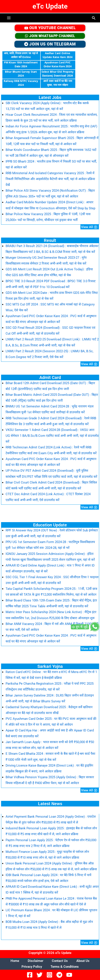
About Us (83, 961)
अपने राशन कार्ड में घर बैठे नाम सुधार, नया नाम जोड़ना (58, 83)
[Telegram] (60, 975)
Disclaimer (35, 961)
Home (15, 961)
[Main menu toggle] (9, 18)
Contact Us (60, 961)
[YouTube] (70, 975)
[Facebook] (30, 975)
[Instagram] (50, 975)
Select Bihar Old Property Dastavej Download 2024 (58, 74)
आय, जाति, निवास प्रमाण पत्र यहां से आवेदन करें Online (21, 55)
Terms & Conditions (65, 967)
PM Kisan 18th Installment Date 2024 (21, 64)
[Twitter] (40, 975)
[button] (94, 18)
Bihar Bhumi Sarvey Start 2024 (21, 74)
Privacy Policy (32, 967)
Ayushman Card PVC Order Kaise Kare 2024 (58, 64)
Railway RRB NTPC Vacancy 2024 (21, 83)
